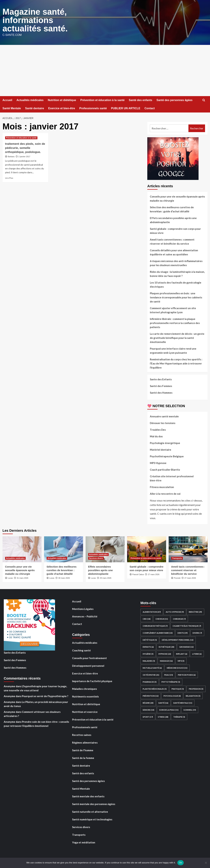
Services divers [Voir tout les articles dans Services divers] (96, 558)
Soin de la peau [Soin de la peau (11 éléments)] (169, 709)
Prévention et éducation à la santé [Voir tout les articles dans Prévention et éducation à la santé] (21, 137)
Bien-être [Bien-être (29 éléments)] (195, 611)
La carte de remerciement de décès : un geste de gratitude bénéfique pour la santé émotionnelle (177, 337)
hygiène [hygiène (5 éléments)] (148, 653)
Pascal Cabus (138, 574)
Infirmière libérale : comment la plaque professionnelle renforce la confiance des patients (175, 322)
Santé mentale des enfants (88, 796)
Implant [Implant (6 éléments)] (182, 653)
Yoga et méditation (84, 842)
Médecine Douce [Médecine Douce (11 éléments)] (177, 667)
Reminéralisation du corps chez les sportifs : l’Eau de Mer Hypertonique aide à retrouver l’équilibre (176, 363)
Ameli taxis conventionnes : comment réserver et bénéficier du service (172, 241)
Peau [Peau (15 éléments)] (169, 674)
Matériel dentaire (161, 449)
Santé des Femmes (161, 385)
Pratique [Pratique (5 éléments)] (178, 688)
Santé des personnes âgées (175, 100)
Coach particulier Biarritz (165, 469)
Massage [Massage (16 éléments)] (166, 660)
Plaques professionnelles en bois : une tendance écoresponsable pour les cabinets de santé (176, 297)
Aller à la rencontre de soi (165, 493)
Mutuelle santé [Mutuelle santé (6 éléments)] (152, 667)
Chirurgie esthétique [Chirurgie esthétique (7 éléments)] (155, 625)
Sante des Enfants (161, 379)
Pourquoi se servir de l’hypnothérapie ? (45, 696)
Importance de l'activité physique (92, 681)
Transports (79, 834)
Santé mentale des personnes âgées (94, 803)
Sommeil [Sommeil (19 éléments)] (190, 709)
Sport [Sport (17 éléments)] (148, 716)
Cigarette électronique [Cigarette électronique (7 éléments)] (187, 625)
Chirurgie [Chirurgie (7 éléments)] (179, 618)
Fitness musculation (162, 486)
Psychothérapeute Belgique (167, 456)
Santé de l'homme (83, 750)
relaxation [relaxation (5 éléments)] (193, 695)
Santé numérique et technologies (92, 819)
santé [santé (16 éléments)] (163, 702)
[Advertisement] (105, 70)
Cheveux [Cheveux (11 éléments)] (162, 618)
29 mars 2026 (106, 577)
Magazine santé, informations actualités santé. (35, 20)
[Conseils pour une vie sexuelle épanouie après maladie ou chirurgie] (22, 549)
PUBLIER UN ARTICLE (126, 108)
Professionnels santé (93, 108)
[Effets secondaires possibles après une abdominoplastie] (105, 549)
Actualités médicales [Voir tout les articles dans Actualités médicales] (15, 558)
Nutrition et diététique (62, 100)
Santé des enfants (141, 100)
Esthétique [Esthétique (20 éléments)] (167, 646)
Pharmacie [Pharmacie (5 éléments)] (150, 681)
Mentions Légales (83, 608)
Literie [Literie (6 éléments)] (197, 653)
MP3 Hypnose (158, 462)
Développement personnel (88, 665)
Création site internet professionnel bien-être (172, 478)
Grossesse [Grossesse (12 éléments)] (186, 646)
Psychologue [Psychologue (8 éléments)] (172, 695)
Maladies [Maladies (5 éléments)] (149, 660)
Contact (150, 108)
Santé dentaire (35, 108)
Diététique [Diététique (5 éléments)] (150, 639)
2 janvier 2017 (24, 156)
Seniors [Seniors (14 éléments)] (148, 709)
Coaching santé (81, 650)
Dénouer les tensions (163, 422)
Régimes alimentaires (85, 742)
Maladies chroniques (84, 688)
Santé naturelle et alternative (90, 811)
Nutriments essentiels (85, 696)
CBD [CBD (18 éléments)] (147, 618)
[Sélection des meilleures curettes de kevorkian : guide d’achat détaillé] (64, 549)
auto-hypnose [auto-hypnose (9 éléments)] (175, 611)
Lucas (10, 577)
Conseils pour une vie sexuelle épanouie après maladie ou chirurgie (177, 198)
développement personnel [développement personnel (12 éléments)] (178, 639)
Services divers (81, 827)
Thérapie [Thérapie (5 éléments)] (179, 716)
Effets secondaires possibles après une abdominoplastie (173, 220)
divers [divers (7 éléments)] (197, 632)
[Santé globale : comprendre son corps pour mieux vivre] (147, 549)
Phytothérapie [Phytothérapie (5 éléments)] (171, 681)
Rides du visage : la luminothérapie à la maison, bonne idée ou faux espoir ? (177, 273)
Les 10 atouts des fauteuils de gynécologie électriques (176, 284)
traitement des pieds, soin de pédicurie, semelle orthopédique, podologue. (25, 147)
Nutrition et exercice (85, 711)
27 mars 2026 (154, 574)
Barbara (11, 156)
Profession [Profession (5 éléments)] (196, 688)
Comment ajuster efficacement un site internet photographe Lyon (173, 310)
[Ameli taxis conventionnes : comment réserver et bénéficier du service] (188, 549)
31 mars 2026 (22, 577)
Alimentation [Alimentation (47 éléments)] (152, 611)
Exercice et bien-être (62, 108)
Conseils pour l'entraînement (89, 658)
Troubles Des (158, 429)
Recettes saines (82, 734)
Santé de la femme (83, 757)
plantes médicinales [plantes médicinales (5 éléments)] (155, 688)
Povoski (177, 577)
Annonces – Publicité (85, 616)
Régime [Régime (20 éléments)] (148, 702)
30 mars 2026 (64, 577)
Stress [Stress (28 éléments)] (163, 716)
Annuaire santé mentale (164, 416)
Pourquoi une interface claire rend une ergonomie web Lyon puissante (173, 350)
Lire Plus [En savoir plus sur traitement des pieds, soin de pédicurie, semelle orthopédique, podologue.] (9, 177)
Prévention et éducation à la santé (102, 100)
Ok (181, 863)
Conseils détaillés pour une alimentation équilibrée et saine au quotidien (174, 252)
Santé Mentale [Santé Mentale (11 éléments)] (183, 702)
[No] (206, 863)
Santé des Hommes (161, 392)
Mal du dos (156, 436)
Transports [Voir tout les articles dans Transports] (177, 558)
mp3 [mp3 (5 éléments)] (181, 660)
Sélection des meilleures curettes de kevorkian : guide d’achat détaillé (172, 209)
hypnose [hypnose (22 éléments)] (165, 653)
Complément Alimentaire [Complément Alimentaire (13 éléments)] (158, 632)
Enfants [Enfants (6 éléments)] (148, 646)
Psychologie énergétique (165, 442)
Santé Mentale (12, 108)
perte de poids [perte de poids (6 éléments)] (187, 674)
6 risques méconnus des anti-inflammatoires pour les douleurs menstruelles (176, 263)
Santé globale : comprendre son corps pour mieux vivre (175, 230)
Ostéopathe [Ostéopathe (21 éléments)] (151, 674)
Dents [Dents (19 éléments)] (183, 632)
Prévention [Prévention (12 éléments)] (151, 695)
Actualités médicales (30, 100)
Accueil (7, 100)
